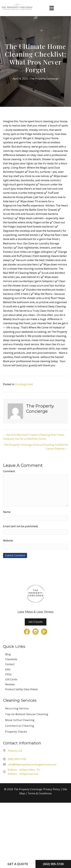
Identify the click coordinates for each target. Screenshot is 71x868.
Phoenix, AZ (15, 751)
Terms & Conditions (40, 793)
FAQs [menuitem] (8, 674)
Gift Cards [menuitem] (11, 679)
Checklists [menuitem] (11, 659)
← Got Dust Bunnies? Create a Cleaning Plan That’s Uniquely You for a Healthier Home (34, 437)
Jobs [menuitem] (8, 669)
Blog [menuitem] (8, 654)
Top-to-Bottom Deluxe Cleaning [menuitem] (27, 714)
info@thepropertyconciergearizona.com (32, 764)
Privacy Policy (52, 789)
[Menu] (52, 8)
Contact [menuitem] (10, 664)
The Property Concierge (44, 79)
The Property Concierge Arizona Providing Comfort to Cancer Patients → (36, 447)
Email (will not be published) (21, 526)
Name (7, 512)
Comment (9, 471)
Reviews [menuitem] (10, 684)
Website (8, 540)
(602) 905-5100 (17, 759)
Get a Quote (18, 864)
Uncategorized (24, 384)
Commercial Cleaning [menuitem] (20, 726)
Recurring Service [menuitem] (17, 708)
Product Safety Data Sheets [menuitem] (22, 689)
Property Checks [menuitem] (16, 732)
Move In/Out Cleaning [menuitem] (20, 720)
